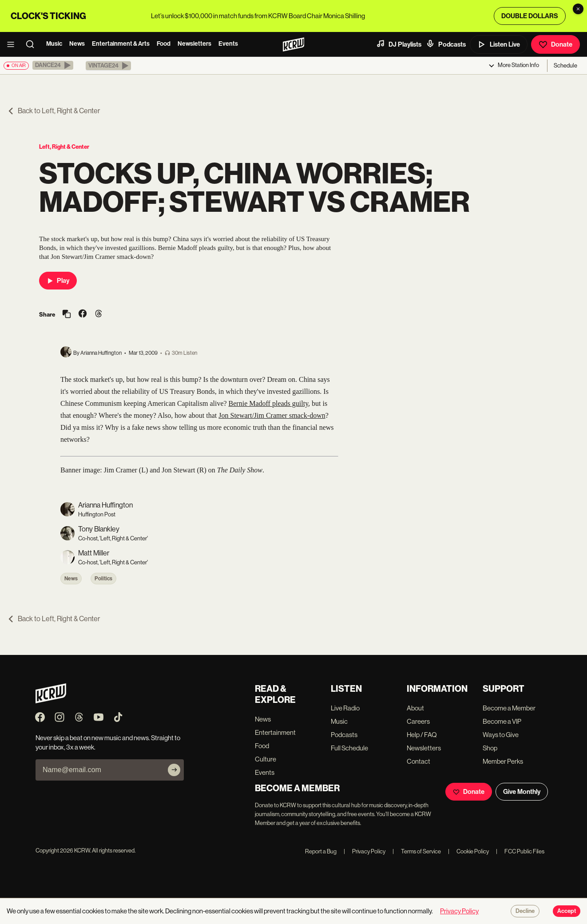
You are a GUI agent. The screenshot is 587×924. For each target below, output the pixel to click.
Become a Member (509, 708)
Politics (103, 579)
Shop (490, 748)
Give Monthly (522, 792)
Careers (418, 721)
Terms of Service (417, 851)
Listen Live (499, 44)
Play (58, 281)
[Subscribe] (174, 770)
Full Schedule (349, 748)
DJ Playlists (399, 44)
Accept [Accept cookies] (567, 911)
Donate (555, 44)
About (415, 708)
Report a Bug (321, 851)
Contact (418, 761)
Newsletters (194, 44)
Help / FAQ (422, 735)
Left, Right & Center (64, 147)
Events (228, 44)
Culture (266, 759)
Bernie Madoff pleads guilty (269, 403)
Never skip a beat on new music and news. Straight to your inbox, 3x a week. (108, 742)
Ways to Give (501, 735)
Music (54, 44)
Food (164, 44)
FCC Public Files (520, 851)
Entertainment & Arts (121, 44)
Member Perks (503, 761)
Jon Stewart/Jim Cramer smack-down (272, 415)
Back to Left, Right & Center (54, 111)
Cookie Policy (468, 851)
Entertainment (275, 732)
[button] (53, 65)
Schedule (565, 65)
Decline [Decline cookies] (525, 911)
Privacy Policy (365, 851)
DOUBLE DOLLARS (530, 16)
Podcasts (446, 44)
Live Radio (345, 708)
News (77, 44)
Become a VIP (502, 721)
